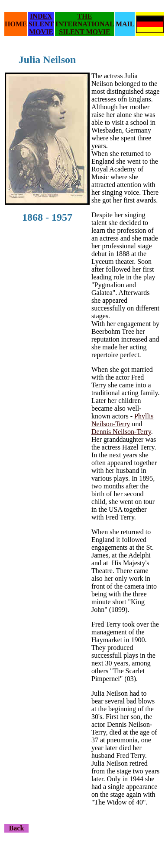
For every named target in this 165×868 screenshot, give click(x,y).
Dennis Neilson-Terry (121, 432)
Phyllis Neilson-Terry (123, 420)
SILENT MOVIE (41, 28)
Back (17, 828)
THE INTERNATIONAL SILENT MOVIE (85, 24)
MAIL (125, 24)
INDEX (41, 16)
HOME (16, 24)
